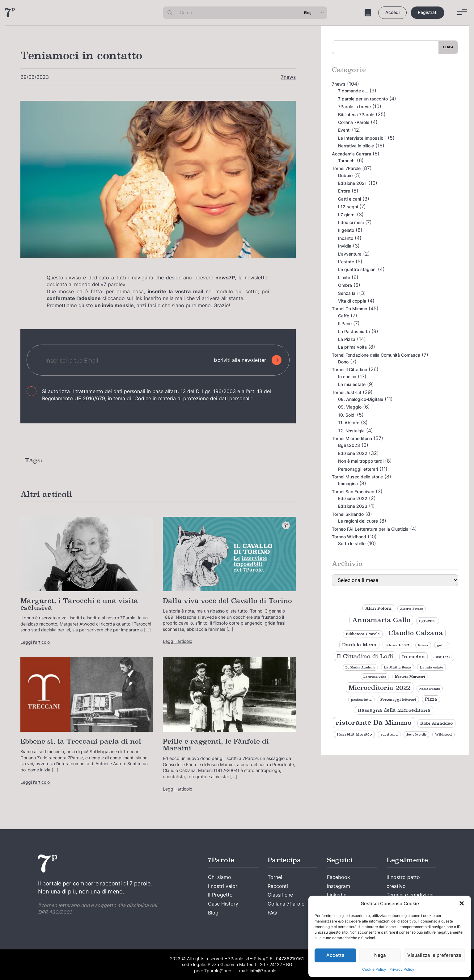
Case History (223, 904)
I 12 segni (348, 207)
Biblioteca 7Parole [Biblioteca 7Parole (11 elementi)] (363, 634)
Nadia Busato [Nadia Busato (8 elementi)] (430, 689)
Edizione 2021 (352, 183)
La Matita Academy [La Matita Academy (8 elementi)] (360, 667)
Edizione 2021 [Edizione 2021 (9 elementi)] (397, 645)
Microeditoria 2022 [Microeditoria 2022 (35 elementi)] (380, 688)
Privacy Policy (402, 969)
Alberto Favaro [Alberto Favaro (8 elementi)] (412, 609)
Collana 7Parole (354, 122)
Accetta (335, 955)
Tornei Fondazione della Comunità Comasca (376, 355)
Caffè (344, 316)
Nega (380, 955)
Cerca (448, 47)
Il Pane (345, 323)
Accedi (392, 12)
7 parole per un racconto (363, 99)
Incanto (346, 238)
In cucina (347, 377)
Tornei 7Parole (346, 168)
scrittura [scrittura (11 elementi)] (389, 734)
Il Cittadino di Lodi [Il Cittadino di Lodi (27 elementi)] (365, 656)
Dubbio (345, 175)
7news (288, 77)
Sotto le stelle (352, 543)
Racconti (278, 886)
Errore (344, 191)
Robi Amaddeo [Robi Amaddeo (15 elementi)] (436, 723)
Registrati (427, 12)
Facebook (339, 877)
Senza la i (348, 293)
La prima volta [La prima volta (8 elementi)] (375, 677)
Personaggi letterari (358, 469)
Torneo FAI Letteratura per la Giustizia (370, 529)
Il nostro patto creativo (403, 882)
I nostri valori (223, 886)
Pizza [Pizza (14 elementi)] (431, 699)
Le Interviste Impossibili (362, 138)
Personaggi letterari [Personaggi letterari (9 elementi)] (398, 699)
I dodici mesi (351, 222)
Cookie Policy (374, 969)
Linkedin (337, 895)
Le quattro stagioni (357, 269)
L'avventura (350, 254)
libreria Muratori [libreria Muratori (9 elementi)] (410, 677)
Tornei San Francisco (353, 492)
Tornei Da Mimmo (349, 309)
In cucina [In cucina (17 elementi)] (413, 657)
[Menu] (462, 12)
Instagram (339, 886)
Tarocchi (347, 161)
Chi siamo (220, 877)
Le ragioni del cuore (358, 521)
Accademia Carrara (351, 154)
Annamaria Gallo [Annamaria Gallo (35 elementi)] (381, 620)
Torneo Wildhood (349, 537)
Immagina (348, 484)
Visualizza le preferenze (434, 955)
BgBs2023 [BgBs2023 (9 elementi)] (428, 621)
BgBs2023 (349, 445)
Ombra (345, 285)
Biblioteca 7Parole (356, 115)
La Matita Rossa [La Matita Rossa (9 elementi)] (398, 667)
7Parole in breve (354, 106)
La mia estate (352, 384)
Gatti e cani (349, 199)
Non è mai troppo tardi (361, 461)
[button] (462, 903)
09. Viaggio (350, 407)
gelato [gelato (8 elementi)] (442, 645)
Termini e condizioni (410, 895)
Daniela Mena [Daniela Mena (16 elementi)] (359, 645)
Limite (344, 277)
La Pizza (347, 339)
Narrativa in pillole (356, 146)
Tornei (275, 877)
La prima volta (352, 347)
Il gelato (346, 230)
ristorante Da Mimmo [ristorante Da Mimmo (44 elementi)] (374, 722)
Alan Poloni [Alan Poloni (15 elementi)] (378, 608)
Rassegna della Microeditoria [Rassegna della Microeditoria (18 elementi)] (394, 710)
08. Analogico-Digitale (361, 399)
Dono (343, 362)
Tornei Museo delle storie (357, 477)
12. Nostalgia (351, 431)
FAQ (272, 913)
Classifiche (280, 895)
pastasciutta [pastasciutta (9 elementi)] (361, 699)
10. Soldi (347, 415)
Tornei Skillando (348, 514)
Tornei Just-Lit (347, 392)
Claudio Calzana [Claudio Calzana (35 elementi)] (416, 633)
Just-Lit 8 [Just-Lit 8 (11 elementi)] (442, 657)
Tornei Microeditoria (352, 438)
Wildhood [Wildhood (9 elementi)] (443, 734)
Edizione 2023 (353, 506)
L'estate (346, 262)
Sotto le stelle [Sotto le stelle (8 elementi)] (416, 734)
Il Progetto (220, 895)
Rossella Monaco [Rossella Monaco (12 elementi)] (354, 734)
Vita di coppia (352, 301)
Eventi (344, 130)
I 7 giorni (347, 215)
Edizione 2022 (353, 453)
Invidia (345, 246)
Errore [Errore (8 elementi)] (423, 645)
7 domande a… (353, 91)
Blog (213, 913)
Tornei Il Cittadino (349, 369)
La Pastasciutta (354, 331)
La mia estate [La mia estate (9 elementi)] (432, 667)
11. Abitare (349, 423)
